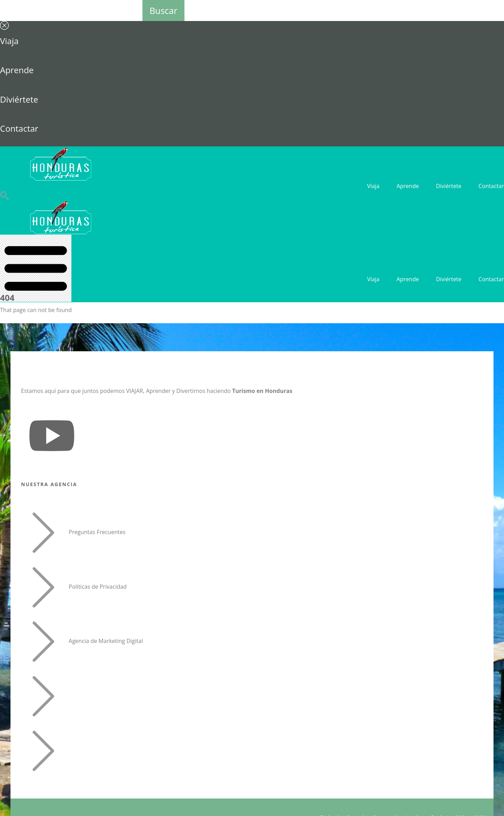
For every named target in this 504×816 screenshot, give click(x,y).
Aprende (17, 70)
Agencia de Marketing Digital (106, 641)
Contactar (19, 128)
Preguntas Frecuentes (97, 532)
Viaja (9, 41)
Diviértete (19, 99)
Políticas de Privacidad (98, 587)
